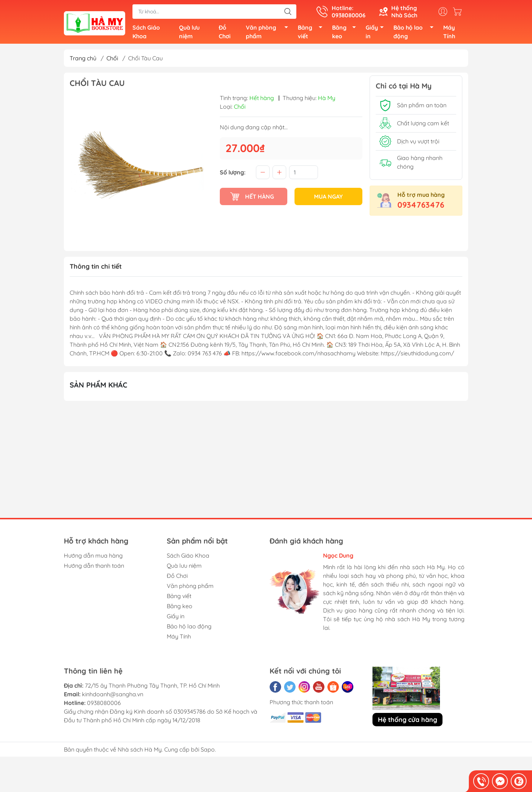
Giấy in (377, 33)
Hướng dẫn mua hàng (93, 558)
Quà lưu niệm (189, 33)
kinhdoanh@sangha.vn (113, 697)
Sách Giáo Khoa (146, 33)
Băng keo (346, 33)
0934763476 (421, 207)
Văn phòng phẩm (269, 33)
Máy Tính (449, 33)
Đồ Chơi (225, 33)
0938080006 (104, 705)
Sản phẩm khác (99, 387)
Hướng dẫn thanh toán (94, 568)
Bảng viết (312, 33)
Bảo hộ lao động (415, 33)
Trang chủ (83, 61)
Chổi (112, 61)
